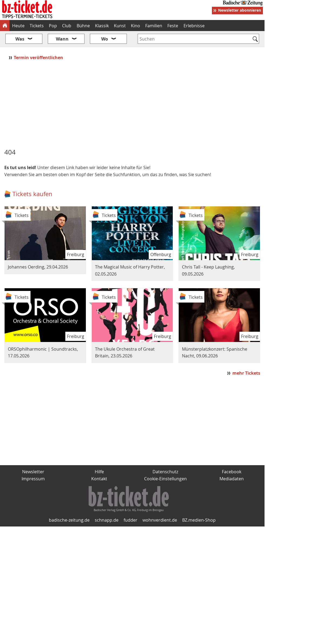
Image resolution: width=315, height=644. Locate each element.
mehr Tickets (246, 373)
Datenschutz (165, 472)
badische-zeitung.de (69, 520)
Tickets (37, 26)
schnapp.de (107, 520)
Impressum (33, 479)
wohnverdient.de (160, 520)
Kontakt (99, 479)
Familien (154, 26)
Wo (105, 39)
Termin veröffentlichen (39, 58)
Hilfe (99, 472)
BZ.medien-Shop (199, 520)
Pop (53, 26)
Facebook (232, 472)
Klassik (102, 26)
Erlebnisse (194, 26)
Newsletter (33, 472)
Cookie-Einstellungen (165, 479)
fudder (131, 520)
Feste (173, 26)
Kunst (120, 26)
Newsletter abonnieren (240, 10)
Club (67, 26)
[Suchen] (255, 39)
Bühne (83, 26)
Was (20, 39)
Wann (62, 39)
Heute (18, 26)
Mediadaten (232, 479)
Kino (136, 26)
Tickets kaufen (32, 194)
